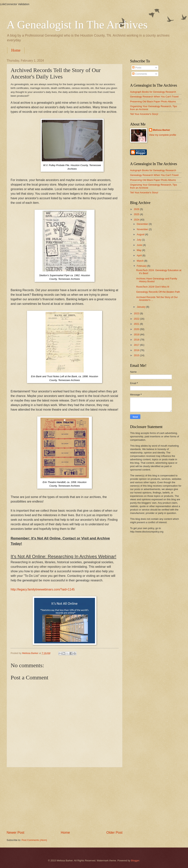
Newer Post (15, 833)
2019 (137, 334)
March (140, 261)
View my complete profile (163, 135)
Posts (137, 68)
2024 (137, 220)
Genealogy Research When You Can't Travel (154, 97)
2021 (137, 324)
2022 (137, 319)
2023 (137, 313)
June (140, 245)
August (141, 234)
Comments (140, 74)
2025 (137, 214)
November (143, 229)
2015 (137, 355)
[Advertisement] (65, 799)
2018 (137, 340)
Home (16, 50)
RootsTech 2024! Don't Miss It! (153, 287)
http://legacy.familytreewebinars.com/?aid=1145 (43, 589)
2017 (137, 345)
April (139, 255)
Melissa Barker (162, 130)
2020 (137, 329)
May (139, 250)
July (139, 240)
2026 (137, 209)
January (141, 307)
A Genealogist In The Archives (77, 25)
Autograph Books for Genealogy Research (153, 92)
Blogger (135, 861)
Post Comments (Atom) (34, 840)
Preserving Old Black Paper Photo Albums (153, 102)
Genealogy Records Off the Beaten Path (158, 292)
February (142, 266)
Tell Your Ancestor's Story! (144, 114)
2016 (137, 350)
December (143, 224)
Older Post (114, 833)
